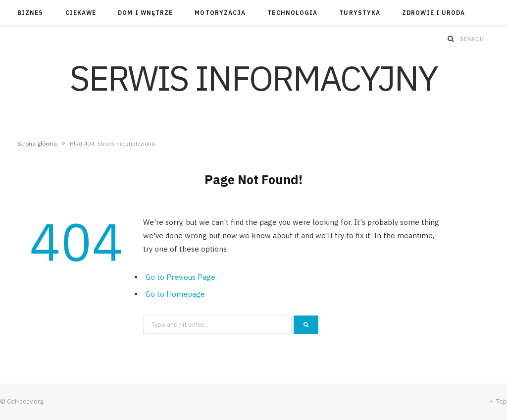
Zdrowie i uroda (433, 13)
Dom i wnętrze (145, 13)
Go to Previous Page (180, 277)
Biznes (30, 13)
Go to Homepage (175, 294)
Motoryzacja (220, 13)
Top (498, 401)
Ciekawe (81, 13)
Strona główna (37, 143)
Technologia (292, 13)
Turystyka (360, 13)
